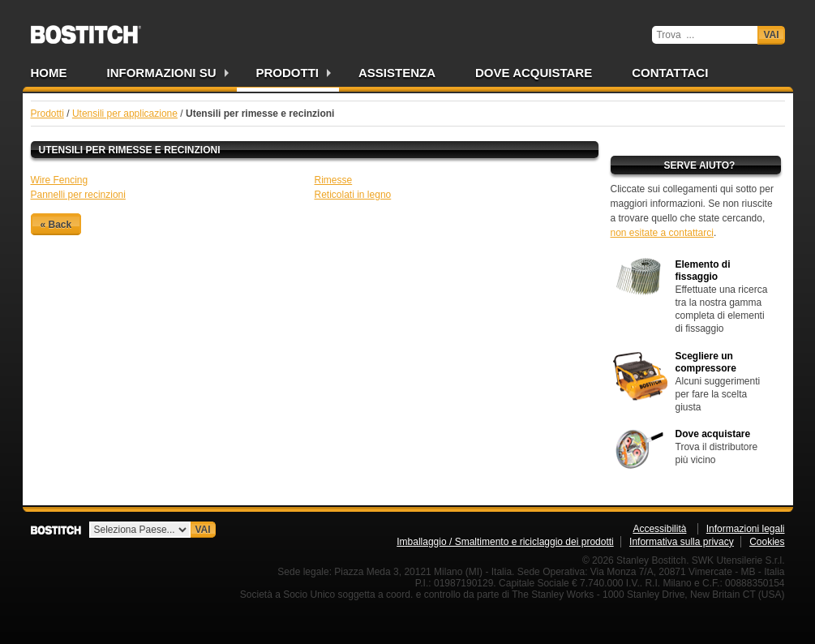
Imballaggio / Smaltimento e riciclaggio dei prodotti (505, 542)
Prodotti (288, 73)
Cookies (767, 542)
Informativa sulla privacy (682, 542)
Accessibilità (659, 529)
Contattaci (670, 73)
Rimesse (334, 180)
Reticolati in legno (353, 195)
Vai (771, 35)
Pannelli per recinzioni (78, 195)
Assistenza (397, 73)
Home (49, 73)
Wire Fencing (60, 180)
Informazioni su (162, 73)
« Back (56, 224)
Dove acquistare (534, 73)
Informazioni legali (746, 529)
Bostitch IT (86, 29)
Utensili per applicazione (125, 114)
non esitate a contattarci (662, 233)
